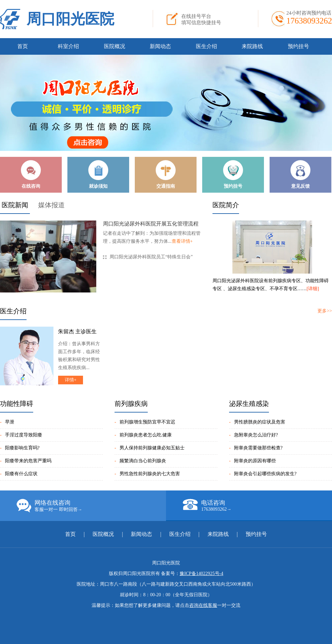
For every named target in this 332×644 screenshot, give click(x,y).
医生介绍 (207, 46)
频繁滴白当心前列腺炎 (143, 461)
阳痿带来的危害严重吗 (28, 461)
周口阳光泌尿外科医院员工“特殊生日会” (151, 257)
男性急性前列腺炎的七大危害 (150, 474)
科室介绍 (68, 46)
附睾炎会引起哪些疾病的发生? (265, 474)
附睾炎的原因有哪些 (255, 461)
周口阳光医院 (70, 19)
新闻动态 (160, 46)
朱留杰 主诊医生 (77, 331)
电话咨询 (257, 505)
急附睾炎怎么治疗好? (256, 435)
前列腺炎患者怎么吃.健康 (146, 435)
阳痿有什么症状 (21, 474)
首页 (23, 46)
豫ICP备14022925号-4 (201, 574)
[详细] (313, 289)
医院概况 (115, 46)
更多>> (325, 311)
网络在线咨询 (91, 506)
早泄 (10, 422)
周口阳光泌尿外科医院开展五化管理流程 (151, 224)
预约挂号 (298, 46)
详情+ (71, 380)
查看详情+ (182, 241)
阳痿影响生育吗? (22, 448)
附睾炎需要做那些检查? (258, 448)
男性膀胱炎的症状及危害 (260, 422)
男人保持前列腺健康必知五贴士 (152, 448)
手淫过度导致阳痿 (24, 435)
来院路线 (252, 46)
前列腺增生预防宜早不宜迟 (147, 422)
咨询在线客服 (203, 605)
